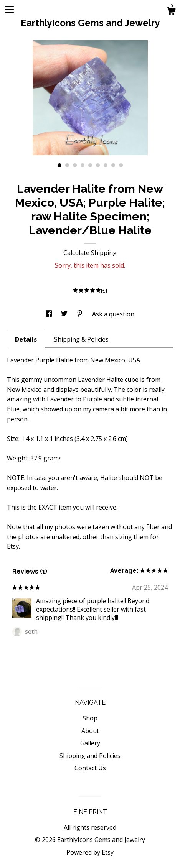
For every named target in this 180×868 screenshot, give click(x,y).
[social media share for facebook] (50, 314)
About (90, 731)
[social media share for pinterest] (81, 314)
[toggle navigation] (9, 10)
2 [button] (67, 165)
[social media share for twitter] (65, 314)
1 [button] (59, 165)
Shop (90, 718)
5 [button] (90, 165)
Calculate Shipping (90, 253)
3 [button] (75, 165)
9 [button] (121, 165)
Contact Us (90, 768)
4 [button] (83, 165)
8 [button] (113, 165)
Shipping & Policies (81, 339)
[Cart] (171, 12)
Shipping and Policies (90, 756)
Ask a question (113, 314)
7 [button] (106, 165)
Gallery (90, 743)
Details (26, 339)
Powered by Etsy (90, 852)
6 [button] (98, 165)
